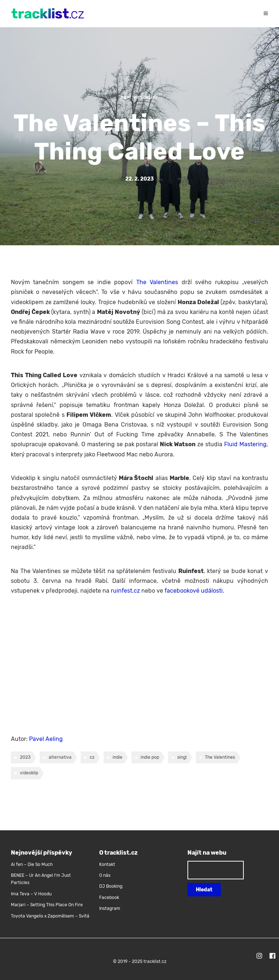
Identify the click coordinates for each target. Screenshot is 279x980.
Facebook (109, 898)
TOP (125, 98)
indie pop (150, 757)
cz (92, 757)
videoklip (29, 773)
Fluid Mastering (245, 444)
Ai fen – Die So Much (32, 864)
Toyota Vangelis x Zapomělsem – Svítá (50, 916)
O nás (105, 875)
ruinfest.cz (125, 591)
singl (182, 757)
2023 (25, 757)
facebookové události (194, 591)
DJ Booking (111, 886)
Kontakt (107, 864)
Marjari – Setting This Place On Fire (47, 905)
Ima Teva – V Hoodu (31, 894)
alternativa (60, 757)
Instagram (110, 908)
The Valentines (157, 282)
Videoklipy (146, 98)
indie (118, 757)
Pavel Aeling (46, 739)
